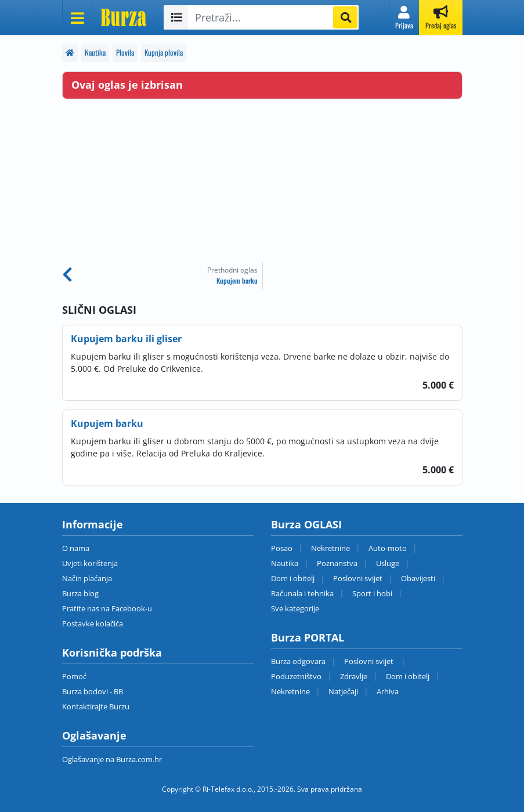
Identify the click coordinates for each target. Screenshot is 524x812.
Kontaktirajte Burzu (96, 706)
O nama (76, 548)
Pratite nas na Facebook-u (107, 608)
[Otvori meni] (77, 17)
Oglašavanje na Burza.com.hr (112, 759)
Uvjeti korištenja (90, 563)
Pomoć (74, 676)
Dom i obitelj (293, 578)
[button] (404, 17)
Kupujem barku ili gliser (126, 339)
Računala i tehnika (302, 593)
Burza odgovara (298, 661)
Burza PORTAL (308, 637)
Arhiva (388, 691)
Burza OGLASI (306, 524)
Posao (282, 548)
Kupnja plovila (164, 52)
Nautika (95, 52)
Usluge (388, 563)
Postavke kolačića (93, 623)
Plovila (125, 52)
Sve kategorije (295, 608)
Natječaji (343, 691)
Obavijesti (418, 578)
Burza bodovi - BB (93, 691)
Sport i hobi (372, 593)
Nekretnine (330, 548)
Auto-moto (388, 548)
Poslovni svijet (358, 578)
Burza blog (80, 593)
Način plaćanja (87, 578)
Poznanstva (337, 563)
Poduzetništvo (296, 676)
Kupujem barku (107, 423)
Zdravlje (354, 676)
